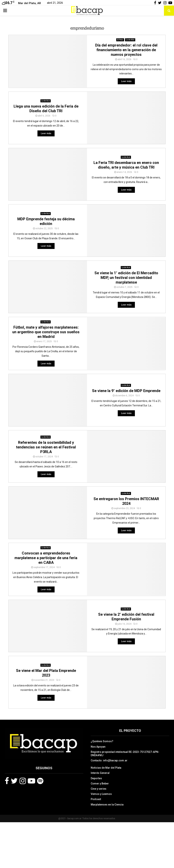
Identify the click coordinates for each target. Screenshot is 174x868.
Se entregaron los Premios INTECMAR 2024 (126, 501)
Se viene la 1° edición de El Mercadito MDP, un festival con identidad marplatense (126, 278)
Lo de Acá (46, 101)
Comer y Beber (100, 784)
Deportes (96, 778)
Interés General (100, 773)
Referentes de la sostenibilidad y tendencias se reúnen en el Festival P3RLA (46, 447)
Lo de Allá (130, 40)
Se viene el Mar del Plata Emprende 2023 (46, 673)
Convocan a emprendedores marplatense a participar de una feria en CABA (46, 558)
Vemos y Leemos (101, 794)
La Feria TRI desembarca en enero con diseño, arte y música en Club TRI (126, 165)
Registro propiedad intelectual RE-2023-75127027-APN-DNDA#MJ (125, 754)
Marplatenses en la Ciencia (107, 805)
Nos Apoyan (98, 747)
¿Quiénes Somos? (102, 741)
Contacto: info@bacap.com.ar (109, 760)
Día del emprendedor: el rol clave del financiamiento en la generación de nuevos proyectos (126, 50)
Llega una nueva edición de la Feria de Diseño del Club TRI (46, 109)
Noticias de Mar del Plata (106, 768)
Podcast (96, 799)
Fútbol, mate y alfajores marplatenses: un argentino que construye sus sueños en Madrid (46, 332)
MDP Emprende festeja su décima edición (46, 221)
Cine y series (99, 789)
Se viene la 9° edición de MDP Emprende (126, 391)
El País (120, 40)
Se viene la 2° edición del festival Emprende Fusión (126, 617)
